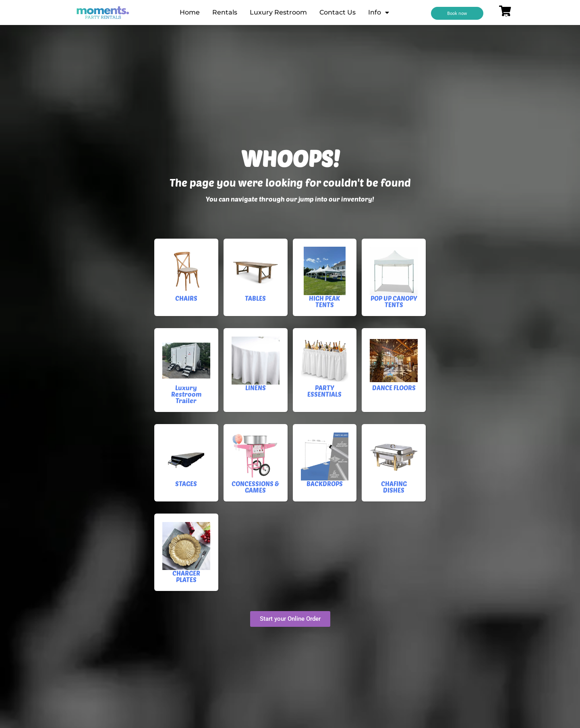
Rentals (225, 12)
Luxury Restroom (278, 12)
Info (379, 12)
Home (190, 12)
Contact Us (338, 12)
